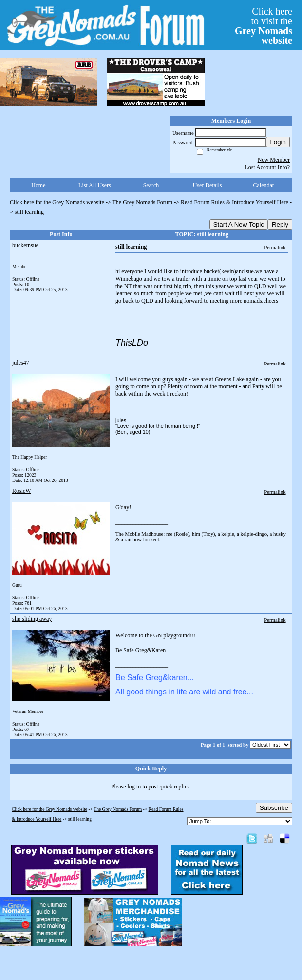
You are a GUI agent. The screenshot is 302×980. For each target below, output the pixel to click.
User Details (208, 185)
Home (38, 185)
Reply (280, 224)
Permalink (275, 247)
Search (151, 185)
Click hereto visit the (264, 26)
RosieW (22, 491)
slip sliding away (32, 619)
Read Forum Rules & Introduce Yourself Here (235, 202)
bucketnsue (25, 245)
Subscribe (274, 808)
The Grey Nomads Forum (143, 202)
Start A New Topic (239, 224)
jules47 (21, 363)
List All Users (95, 185)
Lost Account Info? (267, 167)
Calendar (264, 185)
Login (278, 142)
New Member (274, 160)
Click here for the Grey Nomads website (57, 202)
